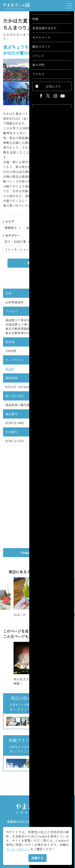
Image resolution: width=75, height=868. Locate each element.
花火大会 (44, 242)
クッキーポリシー (18, 849)
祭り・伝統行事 (18, 242)
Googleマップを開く (45, 552)
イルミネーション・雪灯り (25, 249)
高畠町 (33, 228)
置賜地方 (13, 228)
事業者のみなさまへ (20, 822)
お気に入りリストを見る (57, 775)
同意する (37, 858)
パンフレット (55, 822)
